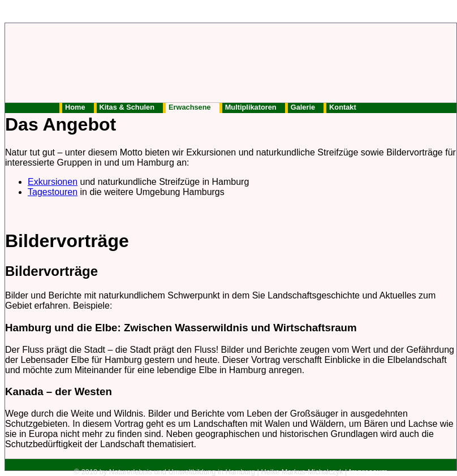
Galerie (303, 107)
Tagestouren (53, 192)
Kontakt (343, 107)
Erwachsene (190, 107)
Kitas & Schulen (127, 107)
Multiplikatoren (251, 107)
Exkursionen (53, 182)
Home (75, 107)
